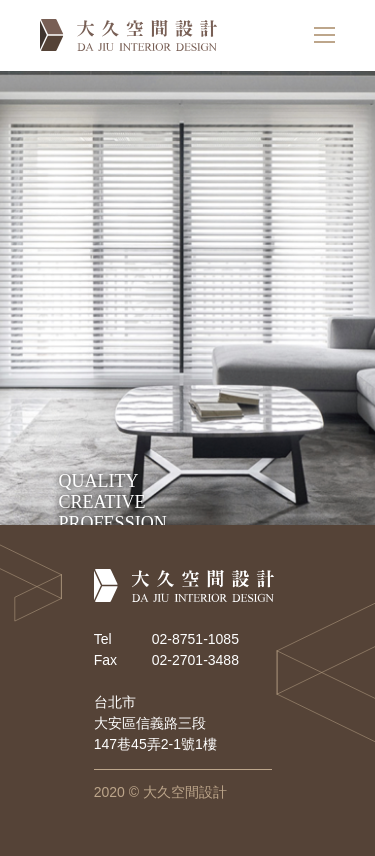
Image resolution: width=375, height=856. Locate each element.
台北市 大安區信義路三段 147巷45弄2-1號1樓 (155, 723)
